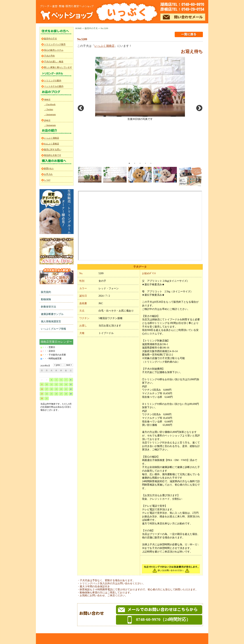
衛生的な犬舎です (53, 155)
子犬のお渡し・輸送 (54, 62)
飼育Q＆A (49, 168)
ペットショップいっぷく (126, 12)
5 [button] (151, 163)
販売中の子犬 (91, 28)
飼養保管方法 (48, 307)
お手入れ (48, 174)
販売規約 (46, 292)
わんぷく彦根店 (52, 144)
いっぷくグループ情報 (54, 329)
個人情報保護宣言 (51, 321)
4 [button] (145, 163)
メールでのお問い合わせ (183, 17)
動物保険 (46, 299)
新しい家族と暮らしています (58, 67)
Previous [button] (81, 108)
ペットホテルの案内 (54, 86)
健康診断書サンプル (52, 314)
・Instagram (50, 114)
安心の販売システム (54, 50)
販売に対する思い (53, 149)
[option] (140, 89)
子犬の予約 (49, 56)
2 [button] (135, 163)
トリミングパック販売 (55, 44)
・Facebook (50, 104)
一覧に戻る (189, 34)
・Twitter (49, 109)
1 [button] (129, 163)
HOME (79, 28)
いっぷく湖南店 (104, 46)
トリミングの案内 (53, 81)
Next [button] (199, 108)
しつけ (47, 180)
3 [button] (140, 163)
